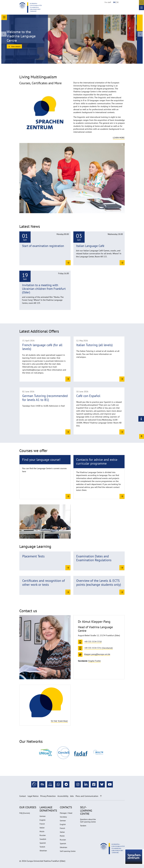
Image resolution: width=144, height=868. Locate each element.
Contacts (66, 807)
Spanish (43, 843)
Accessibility (63, 796)
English (43, 820)
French (42, 824)
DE (118, 2)
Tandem (83, 826)
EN (114, 2)
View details (14, 46)
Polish (42, 831)
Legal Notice (33, 796)
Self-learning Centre (86, 811)
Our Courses (28, 807)
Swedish (43, 839)
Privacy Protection (48, 796)
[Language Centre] (59, 61)
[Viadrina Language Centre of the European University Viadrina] (62, 61)
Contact (23, 796)
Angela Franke (94, 661)
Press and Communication (87, 796)
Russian (43, 835)
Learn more (119, 138)
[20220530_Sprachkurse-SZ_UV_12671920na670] (85, 61)
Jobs (72, 796)
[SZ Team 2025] (70, 61)
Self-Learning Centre (68, 851)
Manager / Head (66, 813)
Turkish (42, 847)
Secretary (63, 817)
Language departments (48, 809)
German (43, 816)
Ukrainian (43, 851)
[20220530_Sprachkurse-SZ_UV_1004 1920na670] (82, 61)
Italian (42, 828)
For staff (108, 2)
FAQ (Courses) (25, 813)
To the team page (59, 721)
